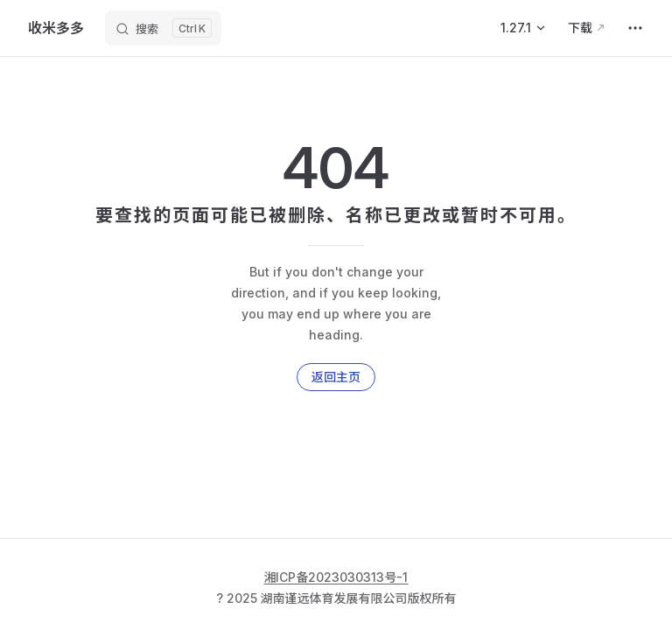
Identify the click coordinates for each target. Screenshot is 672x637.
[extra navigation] (635, 28)
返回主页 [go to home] (336, 377)
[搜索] (163, 28)
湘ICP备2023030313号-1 (336, 577)
